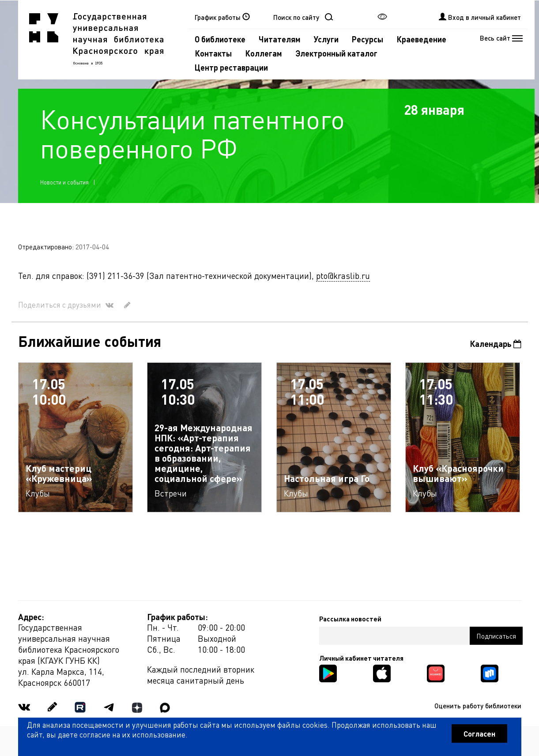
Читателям (280, 39)
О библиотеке (220, 39)
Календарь (496, 344)
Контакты (213, 53)
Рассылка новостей (350, 619)
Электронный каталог (336, 53)
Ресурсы (367, 39)
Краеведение (421, 39)
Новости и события (64, 182)
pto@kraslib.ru (343, 276)
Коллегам (264, 53)
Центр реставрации (231, 67)
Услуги (326, 39)
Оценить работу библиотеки (478, 706)
